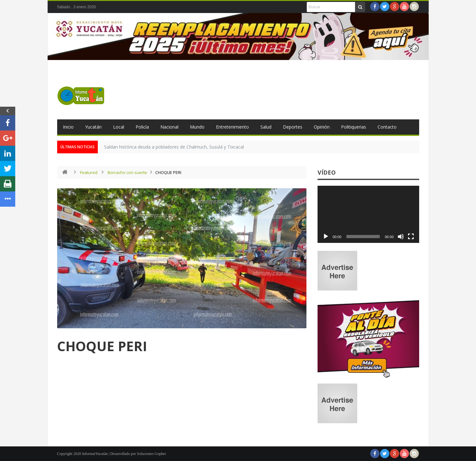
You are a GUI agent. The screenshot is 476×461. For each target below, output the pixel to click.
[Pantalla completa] (411, 237)
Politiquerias (354, 127)
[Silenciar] (401, 237)
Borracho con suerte (127, 172)
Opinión (322, 127)
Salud (266, 127)
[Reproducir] (326, 237)
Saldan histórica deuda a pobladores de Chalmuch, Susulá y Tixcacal (174, 147)
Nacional (169, 127)
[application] (368, 214)
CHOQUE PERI (102, 346)
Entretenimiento (232, 127)
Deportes (293, 127)
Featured (89, 172)
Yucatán (93, 127)
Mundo (197, 127)
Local (119, 127)
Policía (142, 127)
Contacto (387, 127)
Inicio (68, 127)
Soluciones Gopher (151, 454)
